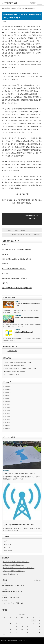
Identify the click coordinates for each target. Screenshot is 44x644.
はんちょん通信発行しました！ (24, 332)
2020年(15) (8, 402)
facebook (34, 3)
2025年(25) (8, 387)
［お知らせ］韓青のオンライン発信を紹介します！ (19, 525)
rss (32, 3)
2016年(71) (8, 414)
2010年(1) (7, 423)
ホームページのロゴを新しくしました (12, 597)
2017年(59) (8, 411)
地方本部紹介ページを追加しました (12, 592)
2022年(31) (8, 396)
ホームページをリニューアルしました (12, 603)
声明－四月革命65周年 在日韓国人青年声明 (16, 259)
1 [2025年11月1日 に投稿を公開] (34, 620)
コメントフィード (9, 547)
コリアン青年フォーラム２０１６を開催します (17, 230)
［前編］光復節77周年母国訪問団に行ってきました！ (20, 473)
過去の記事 (38, 580)
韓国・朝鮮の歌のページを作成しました (13, 586)
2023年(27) (8, 393)
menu (40, 3)
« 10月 (3, 635)
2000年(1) (7, 429)
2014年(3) (7, 420)
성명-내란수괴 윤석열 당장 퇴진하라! (14, 269)
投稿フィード (8, 544)
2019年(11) (8, 405)
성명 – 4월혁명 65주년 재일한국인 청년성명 (16, 250)
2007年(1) (7, 426)
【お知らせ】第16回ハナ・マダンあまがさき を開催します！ (20, 369)
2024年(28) (8, 390)
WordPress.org (8, 550)
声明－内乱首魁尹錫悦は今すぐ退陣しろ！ (16, 278)
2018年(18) (8, 408)
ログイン (7, 541)
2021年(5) (7, 399)
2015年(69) (8, 417)
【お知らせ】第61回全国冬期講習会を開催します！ (28, 305)
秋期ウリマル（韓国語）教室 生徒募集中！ (28, 318)
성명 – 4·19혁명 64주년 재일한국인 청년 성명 (17, 288)
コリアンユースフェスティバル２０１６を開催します (26, 235)
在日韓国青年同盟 (12, 351)
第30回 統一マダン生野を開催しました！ (15, 366)
